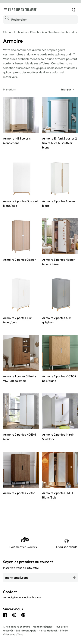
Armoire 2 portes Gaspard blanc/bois (20, 203)
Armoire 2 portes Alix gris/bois (56, 320)
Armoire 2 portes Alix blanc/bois (17, 320)
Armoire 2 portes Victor (19, 493)
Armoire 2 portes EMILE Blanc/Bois (58, 495)
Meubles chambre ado (62, 32)
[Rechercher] (40, 19)
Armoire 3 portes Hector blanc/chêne (59, 262)
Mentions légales (43, 627)
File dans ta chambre (15, 32)
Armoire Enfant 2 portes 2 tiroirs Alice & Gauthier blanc (59, 143)
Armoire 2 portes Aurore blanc (58, 203)
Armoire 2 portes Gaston (20, 260)
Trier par (68, 90)
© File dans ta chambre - (18, 627)
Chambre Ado (38, 32)
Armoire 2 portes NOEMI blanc (19, 437)
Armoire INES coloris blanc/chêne (17, 141)
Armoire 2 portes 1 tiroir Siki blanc (58, 437)
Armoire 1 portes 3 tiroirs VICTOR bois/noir (20, 378)
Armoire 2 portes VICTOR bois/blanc (59, 378)
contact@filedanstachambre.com (23, 597)
